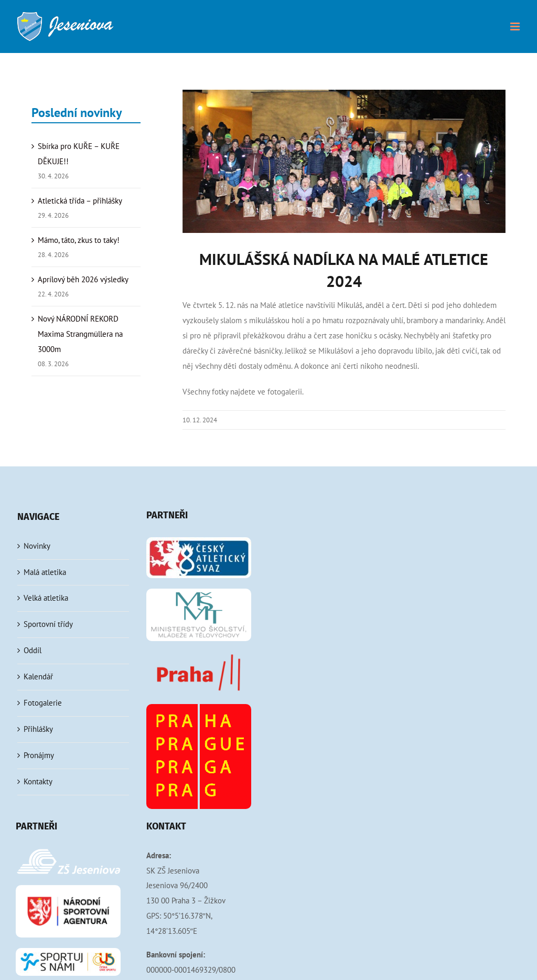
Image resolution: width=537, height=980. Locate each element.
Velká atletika (46, 598)
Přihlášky (38, 729)
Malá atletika (45, 572)
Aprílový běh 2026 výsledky (83, 279)
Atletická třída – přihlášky (80, 201)
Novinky (37, 546)
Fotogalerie (43, 703)
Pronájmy (39, 755)
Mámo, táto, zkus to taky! (79, 240)
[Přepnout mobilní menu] (516, 26)
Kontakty (38, 781)
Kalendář (38, 677)
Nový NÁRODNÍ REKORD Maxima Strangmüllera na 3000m (80, 334)
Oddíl (33, 650)
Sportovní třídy (48, 624)
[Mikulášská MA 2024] (344, 161)
